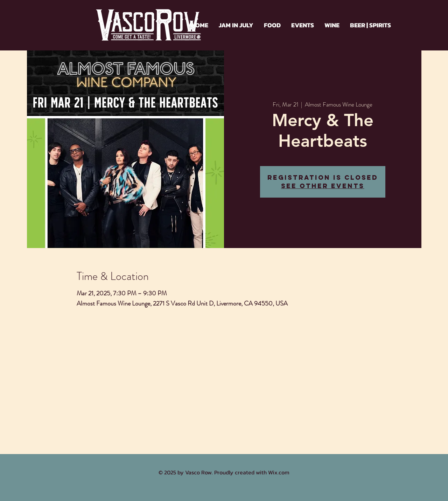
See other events (323, 186)
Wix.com (279, 472)
